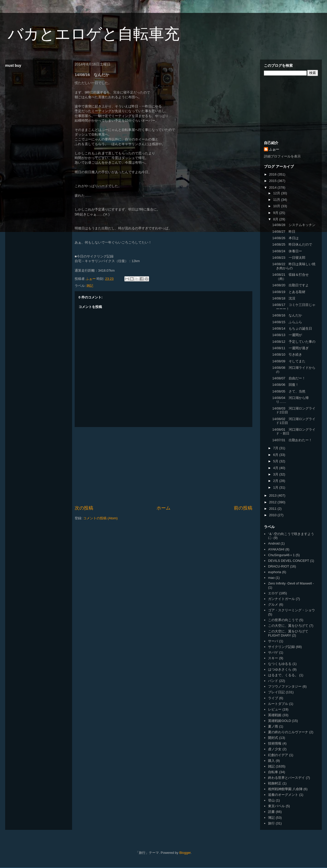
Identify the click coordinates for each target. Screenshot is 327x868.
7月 (276, 448)
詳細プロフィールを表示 (282, 156)
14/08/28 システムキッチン (294, 225)
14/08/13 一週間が (287, 335)
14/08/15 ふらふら (287, 322)
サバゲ (273, 652)
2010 (273, 515)
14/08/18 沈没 (284, 298)
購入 (271, 761)
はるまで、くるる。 (283, 675)
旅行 (271, 823)
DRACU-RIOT (279, 566)
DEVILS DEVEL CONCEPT (289, 561)
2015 (273, 181)
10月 (277, 206)
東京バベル (276, 806)
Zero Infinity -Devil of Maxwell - (291, 583)
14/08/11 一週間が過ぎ (290, 348)
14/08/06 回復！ (285, 385)
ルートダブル (278, 704)
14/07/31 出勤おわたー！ (292, 440)
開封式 (273, 738)
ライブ (273, 698)
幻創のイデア (278, 755)
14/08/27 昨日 (284, 232)
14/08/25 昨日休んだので (292, 244)
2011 (273, 509)
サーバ (273, 641)
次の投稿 (84, 508)
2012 (273, 502)
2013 (273, 495)
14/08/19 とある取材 (289, 292)
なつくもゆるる (280, 664)
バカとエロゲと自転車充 (94, 34)
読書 (271, 812)
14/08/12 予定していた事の (294, 342)
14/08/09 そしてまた (289, 361)
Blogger (185, 853)
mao (271, 578)
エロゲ (273, 593)
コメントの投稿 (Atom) (100, 518)
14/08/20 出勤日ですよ (290, 285)
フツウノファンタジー (285, 686)
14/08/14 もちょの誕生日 (292, 328)
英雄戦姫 (275, 715)
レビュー (275, 709)
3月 (276, 474)
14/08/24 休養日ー (287, 251)
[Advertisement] (163, 466)
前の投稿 (243, 508)
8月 (276, 219)
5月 (276, 461)
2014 (273, 187)
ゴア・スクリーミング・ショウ (291, 610)
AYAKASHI (276, 549)
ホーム (163, 508)
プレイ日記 (276, 692)
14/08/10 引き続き (287, 354)
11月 (277, 200)
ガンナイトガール (281, 599)
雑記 (90, 286)
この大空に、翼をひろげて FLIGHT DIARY (288, 633)
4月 (276, 468)
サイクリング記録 (281, 647)
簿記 (271, 818)
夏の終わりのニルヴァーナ (288, 732)
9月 (276, 213)
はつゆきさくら (280, 669)
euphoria (275, 572)
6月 (276, 455)
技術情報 (275, 743)
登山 (271, 800)
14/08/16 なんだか (287, 315)
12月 (277, 193)
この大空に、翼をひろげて (288, 626)
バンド (273, 681)
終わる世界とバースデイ (286, 778)
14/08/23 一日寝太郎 (289, 258)
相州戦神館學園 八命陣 (285, 789)
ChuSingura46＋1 (281, 555)
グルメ (273, 604)
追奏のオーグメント (283, 795)
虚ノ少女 (275, 749)
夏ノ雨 (273, 726)
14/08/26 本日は (285, 238)
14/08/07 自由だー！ (289, 378)
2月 (276, 481)
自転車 (273, 772)
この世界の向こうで (283, 620)
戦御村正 (275, 783)
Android (274, 543)
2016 (273, 174)
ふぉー (274, 149)
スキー (273, 658)
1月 (276, 487)
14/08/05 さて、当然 (289, 391)
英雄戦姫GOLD (279, 721)
